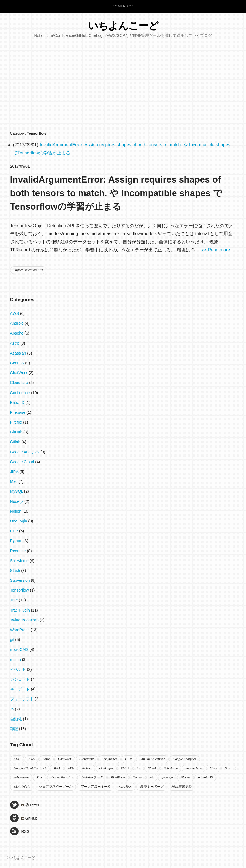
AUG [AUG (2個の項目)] (17, 759)
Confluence (21, 393)
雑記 (15, 729)
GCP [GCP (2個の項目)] (128, 759)
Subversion (21, 580)
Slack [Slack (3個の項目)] (213, 768)
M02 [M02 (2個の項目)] (71, 768)
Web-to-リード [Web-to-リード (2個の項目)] (93, 777)
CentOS (18, 363)
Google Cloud (23, 462)
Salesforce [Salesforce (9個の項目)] (171, 768)
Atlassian (19, 353)
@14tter (25, 805)
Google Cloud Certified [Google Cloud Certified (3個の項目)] (30, 768)
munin (16, 660)
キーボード (21, 689)
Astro (15, 343)
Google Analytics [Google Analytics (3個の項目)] (184, 759)
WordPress (20, 630)
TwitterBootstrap (25, 620)
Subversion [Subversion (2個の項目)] (21, 777)
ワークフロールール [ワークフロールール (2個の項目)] (95, 787)
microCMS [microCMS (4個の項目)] (205, 777)
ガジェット (21, 679)
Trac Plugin (21, 610)
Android (17, 323)
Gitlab (16, 442)
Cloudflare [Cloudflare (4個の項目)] (87, 759)
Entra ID (18, 403)
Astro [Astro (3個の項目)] (46, 759)
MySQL (17, 491)
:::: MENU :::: (123, 6)
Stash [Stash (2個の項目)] (229, 768)
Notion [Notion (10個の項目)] (87, 768)
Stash (16, 571)
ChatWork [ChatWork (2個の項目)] (65, 759)
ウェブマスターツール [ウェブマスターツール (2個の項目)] (55, 787)
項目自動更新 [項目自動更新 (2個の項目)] (182, 787)
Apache (17, 333)
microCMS (20, 649)
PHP (15, 531)
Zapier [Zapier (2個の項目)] (138, 777)
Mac (14, 481)
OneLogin (19, 521)
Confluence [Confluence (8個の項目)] (110, 759)
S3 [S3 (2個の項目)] (138, 768)
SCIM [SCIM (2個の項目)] (152, 768)
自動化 (17, 719)
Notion (16, 511)
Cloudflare (20, 383)
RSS (20, 831)
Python (17, 541)
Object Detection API (28, 270)
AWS (15, 313)
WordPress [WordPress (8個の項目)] (118, 777)
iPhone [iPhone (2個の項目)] (185, 777)
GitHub (17, 432)
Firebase (18, 412)
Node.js (17, 501)
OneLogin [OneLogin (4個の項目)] (106, 768)
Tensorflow (20, 590)
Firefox (17, 422)
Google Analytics (25, 452)
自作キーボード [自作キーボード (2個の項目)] (152, 787)
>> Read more (216, 250)
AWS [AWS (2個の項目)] (32, 759)
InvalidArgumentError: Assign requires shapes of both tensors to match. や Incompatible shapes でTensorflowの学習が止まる (116, 193)
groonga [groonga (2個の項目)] (167, 777)
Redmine (19, 551)
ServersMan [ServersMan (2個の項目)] (194, 768)
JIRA (15, 472)
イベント (19, 669)
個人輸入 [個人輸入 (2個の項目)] (125, 787)
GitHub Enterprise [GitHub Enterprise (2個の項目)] (152, 759)
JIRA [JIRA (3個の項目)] (57, 768)
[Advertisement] (123, 88)
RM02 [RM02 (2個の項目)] (125, 768)
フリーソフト (23, 699)
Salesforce (20, 561)
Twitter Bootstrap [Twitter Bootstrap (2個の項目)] (62, 777)
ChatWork (19, 373)
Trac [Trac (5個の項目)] (40, 777)
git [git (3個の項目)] (152, 777)
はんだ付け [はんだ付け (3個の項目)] (22, 787)
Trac (14, 600)
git (13, 640)
